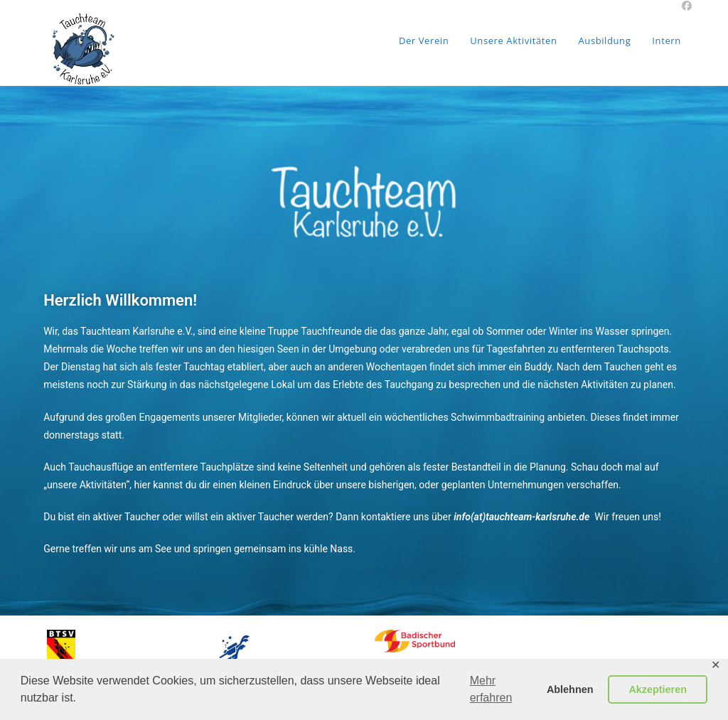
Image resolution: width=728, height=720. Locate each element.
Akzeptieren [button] (658, 689)
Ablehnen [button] (570, 689)
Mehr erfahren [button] (491, 689)
